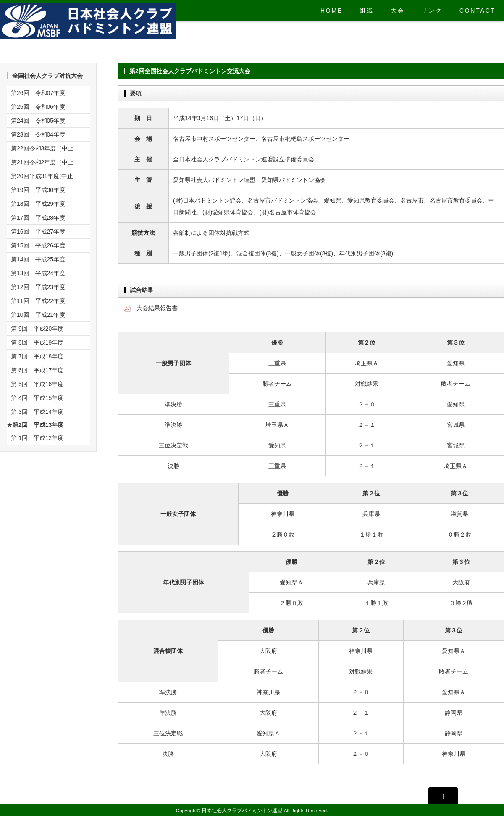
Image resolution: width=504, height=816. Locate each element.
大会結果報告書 (157, 308)
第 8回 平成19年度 (37, 342)
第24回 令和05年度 (38, 121)
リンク (432, 11)
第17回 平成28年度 (38, 218)
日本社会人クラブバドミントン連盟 (242, 810)
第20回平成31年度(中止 (42, 176)
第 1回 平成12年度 (37, 438)
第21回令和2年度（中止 (42, 162)
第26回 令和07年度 (38, 93)
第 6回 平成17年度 (37, 370)
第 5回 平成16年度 (37, 384)
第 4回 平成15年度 (37, 398)
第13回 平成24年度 (38, 273)
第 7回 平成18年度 (37, 356)
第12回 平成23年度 (38, 287)
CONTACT (478, 11)
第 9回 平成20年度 (37, 329)
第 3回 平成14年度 (37, 412)
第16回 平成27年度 (38, 232)
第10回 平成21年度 (38, 315)
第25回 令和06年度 (38, 107)
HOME (332, 11)
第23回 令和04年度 (38, 134)
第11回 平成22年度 (38, 301)
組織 (367, 11)
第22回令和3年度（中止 (42, 148)
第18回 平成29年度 (38, 204)
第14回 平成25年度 (38, 259)
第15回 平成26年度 (38, 245)
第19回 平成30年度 (38, 190)
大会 (398, 11)
